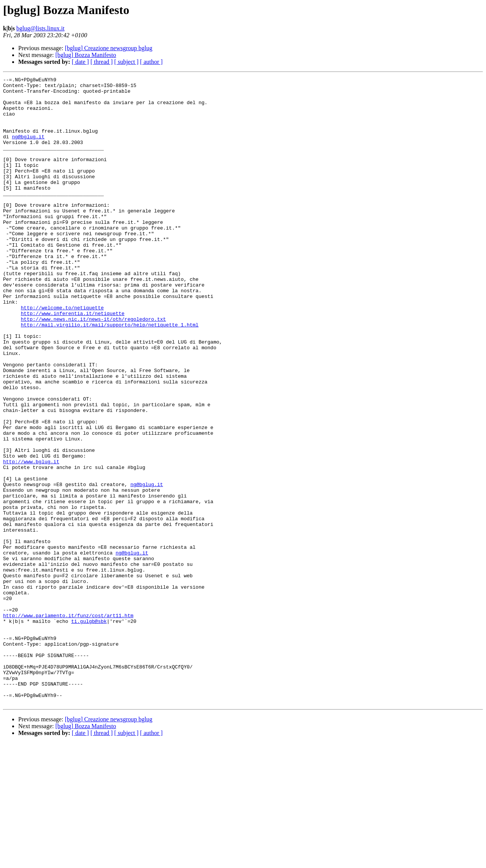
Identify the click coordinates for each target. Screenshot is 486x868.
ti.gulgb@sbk (89, 730)
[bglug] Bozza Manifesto (86, 55)
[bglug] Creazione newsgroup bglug (109, 48)
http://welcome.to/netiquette (62, 354)
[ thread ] (102, 62)
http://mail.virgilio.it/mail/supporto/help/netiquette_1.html (110, 375)
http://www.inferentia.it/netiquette (73, 361)
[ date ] (80, 62)
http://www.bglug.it (31, 539)
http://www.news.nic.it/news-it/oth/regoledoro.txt (93, 368)
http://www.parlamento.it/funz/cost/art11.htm (68, 724)
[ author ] (151, 62)
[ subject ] (126, 62)
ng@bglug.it (28, 149)
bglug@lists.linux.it (40, 28)
